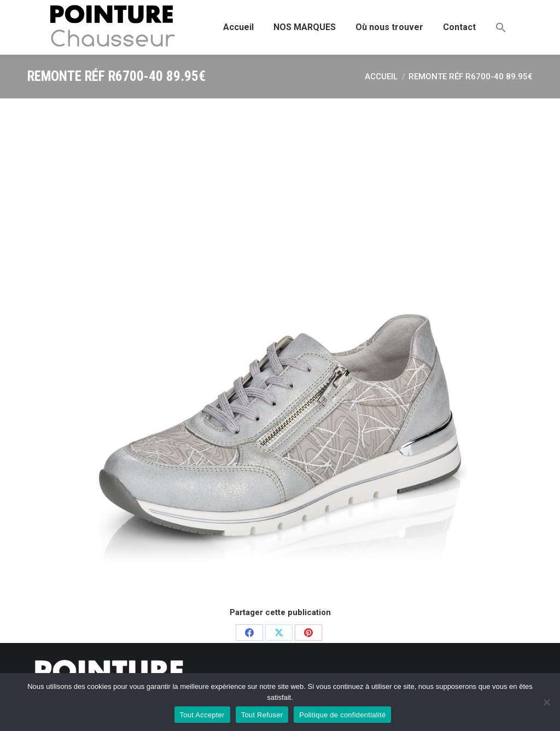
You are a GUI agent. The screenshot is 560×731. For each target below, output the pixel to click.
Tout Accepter (202, 715)
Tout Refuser (262, 715)
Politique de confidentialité (342, 715)
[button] (501, 27)
